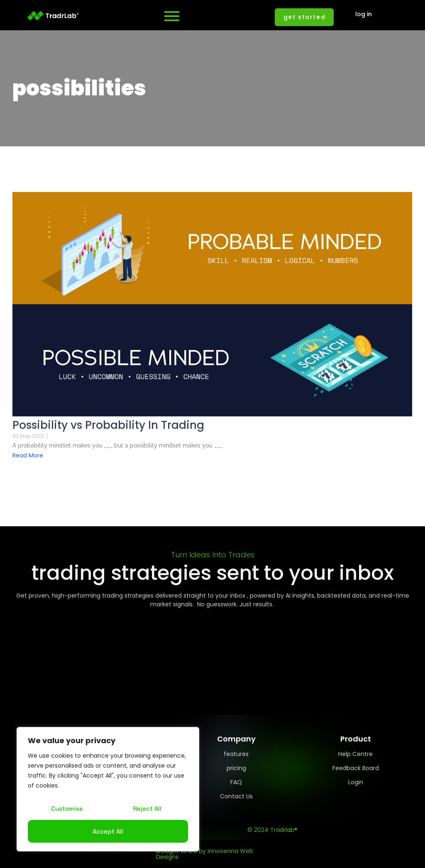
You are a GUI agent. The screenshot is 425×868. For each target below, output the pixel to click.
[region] (108, 789)
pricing (236, 768)
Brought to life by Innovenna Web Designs (205, 854)
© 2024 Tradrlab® (272, 830)
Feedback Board (356, 768)
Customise (67, 808)
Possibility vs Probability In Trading (108, 425)
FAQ (236, 782)
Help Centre (355, 754)
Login (356, 782)
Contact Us (236, 796)
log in (364, 14)
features (236, 754)
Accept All (108, 831)
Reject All (147, 808)
